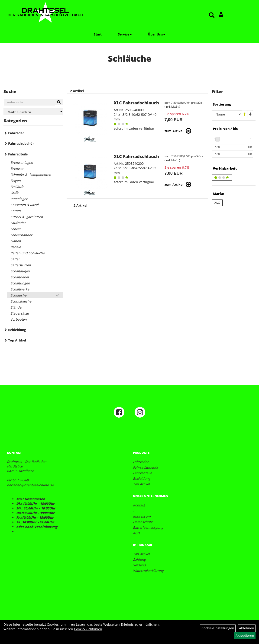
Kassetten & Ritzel (24, 205)
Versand (139, 565)
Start (98, 34)
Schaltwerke (20, 289)
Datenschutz (143, 522)
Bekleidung (17, 330)
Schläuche (18, 295)
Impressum (142, 516)
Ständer (17, 307)
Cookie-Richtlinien (88, 629)
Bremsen (17, 169)
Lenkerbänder (21, 235)
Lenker (16, 229)
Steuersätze (20, 313)
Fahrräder (16, 133)
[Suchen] (59, 102)
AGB (136, 533)
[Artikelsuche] (212, 15)
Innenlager (19, 199)
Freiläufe (17, 187)
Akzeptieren (245, 636)
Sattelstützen (21, 265)
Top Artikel (17, 340)
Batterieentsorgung (148, 527)
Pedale (16, 247)
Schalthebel (20, 277)
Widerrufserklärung (148, 571)
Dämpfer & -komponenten (31, 175)
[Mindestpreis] (228, 147)
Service (125, 34)
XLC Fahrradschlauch (136, 103)
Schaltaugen (20, 271)
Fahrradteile (18, 154)
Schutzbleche (21, 301)
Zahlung (139, 559)
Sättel (15, 259)
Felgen (16, 181)
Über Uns (157, 34)
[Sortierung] (227, 114)
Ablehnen (247, 628)
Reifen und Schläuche (28, 253)
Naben (16, 241)
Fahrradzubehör (21, 143)
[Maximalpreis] (228, 154)
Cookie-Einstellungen (218, 628)
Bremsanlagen (22, 163)
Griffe (15, 193)
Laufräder (18, 223)
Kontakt (139, 505)
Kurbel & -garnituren (27, 217)
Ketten (16, 211)
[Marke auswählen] (33, 111)
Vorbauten (19, 319)
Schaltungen (20, 283)
